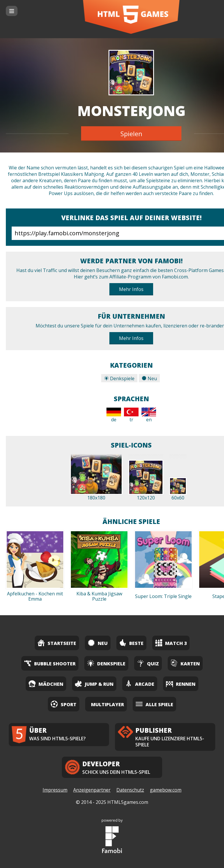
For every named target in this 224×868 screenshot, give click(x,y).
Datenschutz (130, 790)
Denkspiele (119, 378)
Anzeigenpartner (92, 790)
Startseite (57, 643)
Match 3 (171, 643)
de (114, 415)
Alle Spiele (154, 704)
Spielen (131, 134)
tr (131, 415)
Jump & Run (94, 684)
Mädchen (46, 684)
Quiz (148, 663)
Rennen (181, 684)
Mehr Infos (131, 289)
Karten (185, 663)
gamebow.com (166, 790)
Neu (149, 378)
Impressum (55, 790)
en (149, 415)
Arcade (140, 684)
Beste (131, 643)
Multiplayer (107, 704)
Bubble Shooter (50, 663)
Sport (64, 704)
